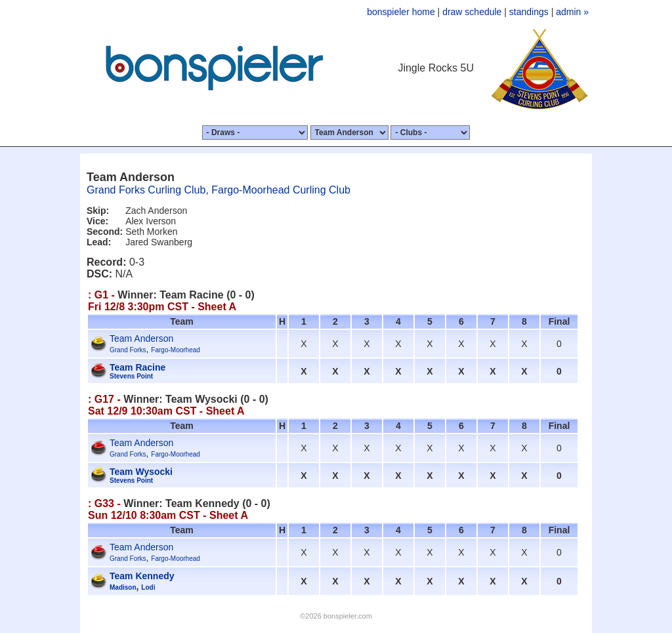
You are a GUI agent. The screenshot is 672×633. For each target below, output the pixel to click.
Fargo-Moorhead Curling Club (281, 190)
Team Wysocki (141, 472)
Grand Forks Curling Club (146, 190)
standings (529, 12)
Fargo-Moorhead (175, 350)
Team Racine (137, 367)
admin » (572, 12)
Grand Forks (128, 350)
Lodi (148, 587)
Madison (123, 587)
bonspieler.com (348, 616)
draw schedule (472, 12)
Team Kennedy (142, 576)
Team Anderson (141, 338)
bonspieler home (401, 12)
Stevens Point (131, 376)
